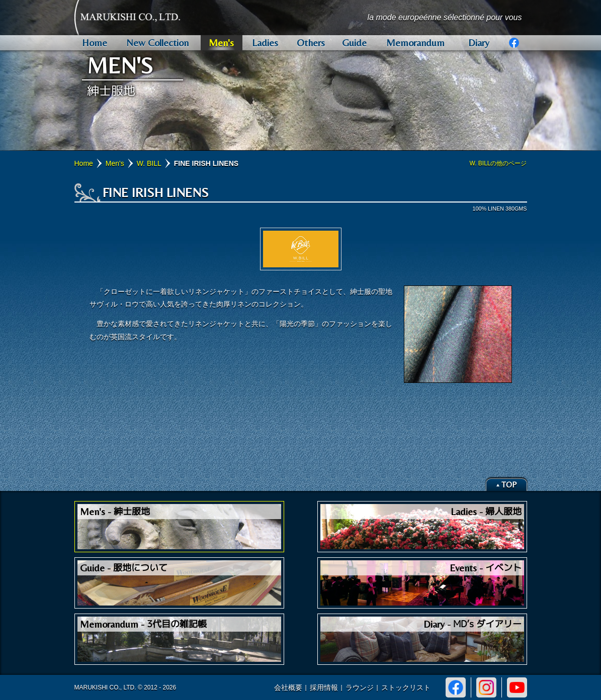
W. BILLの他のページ (498, 163)
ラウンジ (360, 687)
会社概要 (288, 687)
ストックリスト (406, 687)
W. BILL (149, 163)
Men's (115, 163)
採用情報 (324, 687)
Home (84, 163)
